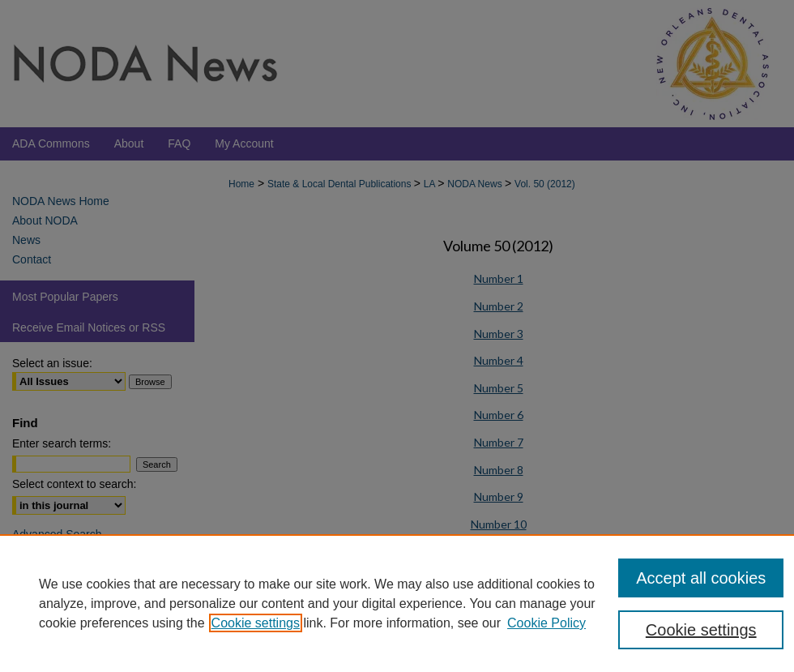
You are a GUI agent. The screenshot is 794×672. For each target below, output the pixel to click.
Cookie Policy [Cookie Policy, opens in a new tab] (546, 623)
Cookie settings (256, 623)
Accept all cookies (701, 578)
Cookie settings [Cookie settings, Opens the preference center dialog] (701, 630)
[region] (397, 603)
